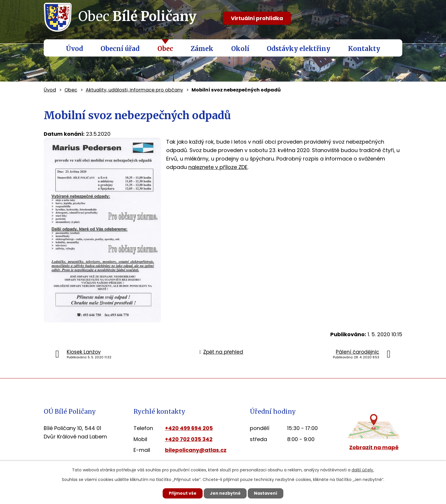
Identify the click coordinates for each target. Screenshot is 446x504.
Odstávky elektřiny (298, 49)
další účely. (363, 470)
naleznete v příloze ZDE (218, 167)
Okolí (240, 49)
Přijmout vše (183, 493)
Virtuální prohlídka (257, 18)
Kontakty (364, 49)
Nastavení (266, 493)
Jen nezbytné (225, 493)
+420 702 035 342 (189, 439)
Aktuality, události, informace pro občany (134, 90)
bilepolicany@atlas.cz (196, 450)
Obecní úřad (120, 49)
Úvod (74, 49)
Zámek (202, 49)
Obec (165, 49)
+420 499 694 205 (189, 428)
